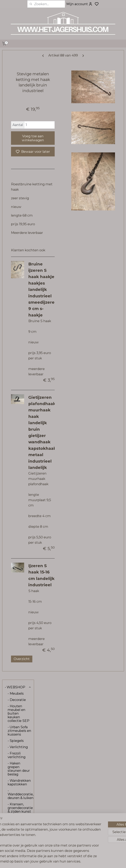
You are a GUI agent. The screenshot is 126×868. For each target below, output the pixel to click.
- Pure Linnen (19, 244)
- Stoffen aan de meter (18, 300)
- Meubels (16, 64)
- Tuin (12, 208)
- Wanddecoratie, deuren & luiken (21, 165)
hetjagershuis (53, 814)
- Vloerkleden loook (19, 218)
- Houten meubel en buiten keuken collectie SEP (18, 84)
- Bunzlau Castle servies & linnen (19, 288)
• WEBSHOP (18, 58)
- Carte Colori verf (18, 259)
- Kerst (13, 320)
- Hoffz (19, 238)
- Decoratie (17, 70)
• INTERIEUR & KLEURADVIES (17, 329)
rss (87, 862)
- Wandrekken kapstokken (19, 153)
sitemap (81, 862)
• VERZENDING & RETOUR (17, 352)
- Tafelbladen (18, 192)
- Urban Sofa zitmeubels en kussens (19, 101)
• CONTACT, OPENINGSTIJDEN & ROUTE (19, 340)
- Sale (12, 314)
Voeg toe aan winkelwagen (61, 157)
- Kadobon (16, 308)
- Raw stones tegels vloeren (19, 230)
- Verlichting (18, 117)
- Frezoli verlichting (17, 125)
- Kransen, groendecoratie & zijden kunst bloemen (20, 180)
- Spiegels (16, 111)
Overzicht (58, 785)
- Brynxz (14, 251)
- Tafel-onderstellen (18, 200)
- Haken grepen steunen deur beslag (19, 139)
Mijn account (79, 4)
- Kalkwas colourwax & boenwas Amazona (18, 272)
